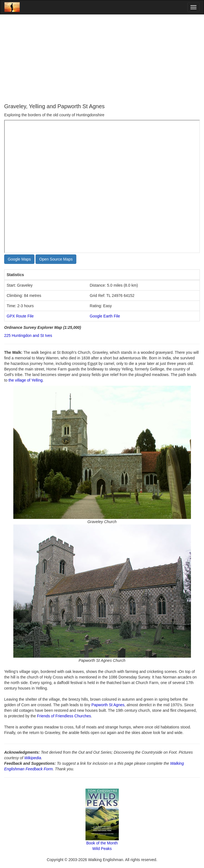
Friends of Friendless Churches (64, 716)
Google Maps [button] (19, 259)
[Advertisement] (102, 59)
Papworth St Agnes (108, 705)
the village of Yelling (26, 380)
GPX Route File (20, 316)
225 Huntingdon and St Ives (28, 335)
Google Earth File (105, 316)
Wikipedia (33, 758)
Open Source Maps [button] (56, 259)
